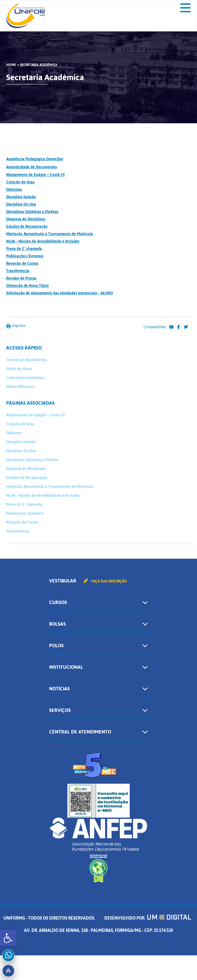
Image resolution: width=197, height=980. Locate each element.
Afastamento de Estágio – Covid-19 (36, 175)
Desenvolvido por (148, 918)
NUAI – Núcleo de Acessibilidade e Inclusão (43, 241)
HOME (11, 65)
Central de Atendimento (26, 360)
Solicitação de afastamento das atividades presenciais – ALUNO (60, 293)
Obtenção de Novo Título (27, 286)
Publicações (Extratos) (25, 256)
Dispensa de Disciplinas (26, 219)
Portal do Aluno (19, 369)
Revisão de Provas (21, 278)
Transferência (18, 271)
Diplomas (14, 190)
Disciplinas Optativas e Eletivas (32, 212)
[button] (8, 938)
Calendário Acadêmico (25, 378)
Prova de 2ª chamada (24, 249)
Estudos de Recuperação (27, 227)
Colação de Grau (20, 182)
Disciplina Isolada (21, 197)
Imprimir (16, 326)
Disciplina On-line (21, 204)
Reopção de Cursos (22, 263)
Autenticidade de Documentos (31, 167)
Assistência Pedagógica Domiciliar (35, 159)
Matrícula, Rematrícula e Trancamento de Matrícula (50, 234)
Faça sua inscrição (105, 581)
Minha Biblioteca (20, 387)
